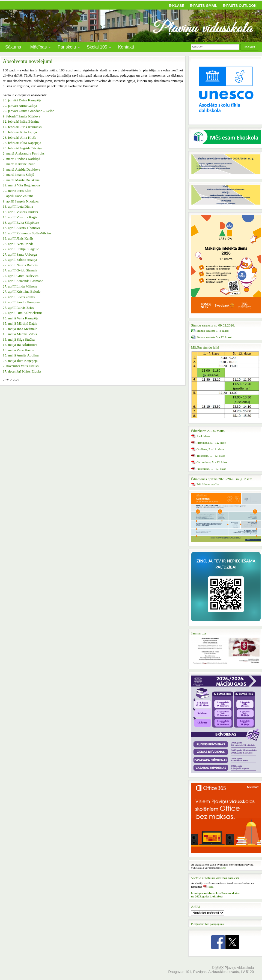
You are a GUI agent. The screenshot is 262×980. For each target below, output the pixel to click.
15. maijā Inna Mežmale (20, 329)
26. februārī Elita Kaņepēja (22, 143)
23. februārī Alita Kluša (20, 137)
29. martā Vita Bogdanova (21, 185)
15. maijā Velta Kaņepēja (20, 318)
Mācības (38, 48)
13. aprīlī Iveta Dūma (18, 206)
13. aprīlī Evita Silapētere (21, 223)
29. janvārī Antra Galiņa (20, 106)
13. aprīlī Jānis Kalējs (18, 238)
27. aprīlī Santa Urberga (20, 254)
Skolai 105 (97, 48)
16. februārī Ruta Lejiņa (20, 132)
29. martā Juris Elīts (17, 191)
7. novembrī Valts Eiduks (21, 366)
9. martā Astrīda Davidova (21, 169)
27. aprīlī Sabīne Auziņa (20, 260)
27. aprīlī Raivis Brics (18, 308)
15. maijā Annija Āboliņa (21, 355)
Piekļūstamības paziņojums (207, 924)
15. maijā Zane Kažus (18, 350)
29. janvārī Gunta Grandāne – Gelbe (28, 111)
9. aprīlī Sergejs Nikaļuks (21, 201)
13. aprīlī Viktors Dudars (20, 212)
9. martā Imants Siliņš (18, 175)
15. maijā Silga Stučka (19, 339)
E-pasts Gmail (203, 6)
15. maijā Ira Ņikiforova (20, 345)
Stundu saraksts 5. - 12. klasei (214, 337)
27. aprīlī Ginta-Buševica (21, 276)
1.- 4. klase (203, 436)
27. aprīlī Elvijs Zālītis (19, 297)
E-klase (176, 6)
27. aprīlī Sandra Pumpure (21, 302)
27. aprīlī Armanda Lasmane (23, 281)
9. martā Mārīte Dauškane (21, 180)
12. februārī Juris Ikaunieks (22, 127)
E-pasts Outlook (240, 6)
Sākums (13, 47)
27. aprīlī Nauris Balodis (20, 265)
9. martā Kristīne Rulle (19, 164)
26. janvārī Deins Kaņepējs (22, 100)
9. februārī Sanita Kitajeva (21, 116)
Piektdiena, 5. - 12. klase (211, 469)
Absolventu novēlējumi (28, 61)
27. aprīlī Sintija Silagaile (21, 249)
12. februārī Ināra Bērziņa (21, 121)
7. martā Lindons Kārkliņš (21, 159)
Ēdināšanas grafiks (208, 484)
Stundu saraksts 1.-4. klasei (213, 331)
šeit (211, 887)
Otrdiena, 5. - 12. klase (210, 449)
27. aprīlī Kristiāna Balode (22, 291)
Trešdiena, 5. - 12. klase (211, 456)
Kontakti (126, 47)
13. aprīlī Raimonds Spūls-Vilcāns (27, 233)
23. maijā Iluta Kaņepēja (20, 361)
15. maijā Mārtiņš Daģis (20, 323)
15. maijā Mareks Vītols (20, 334)
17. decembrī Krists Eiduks (22, 371)
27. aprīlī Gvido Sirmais (20, 270)
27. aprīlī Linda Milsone (20, 286)
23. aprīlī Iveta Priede (18, 244)
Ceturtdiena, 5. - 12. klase (212, 462)
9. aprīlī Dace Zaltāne (18, 196)
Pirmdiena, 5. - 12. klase (211, 443)
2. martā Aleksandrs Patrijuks (24, 153)
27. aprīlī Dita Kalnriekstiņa (23, 313)
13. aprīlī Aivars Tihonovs (21, 228)
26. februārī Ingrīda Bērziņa (23, 148)
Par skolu (67, 48)
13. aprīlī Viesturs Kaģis (20, 217)
